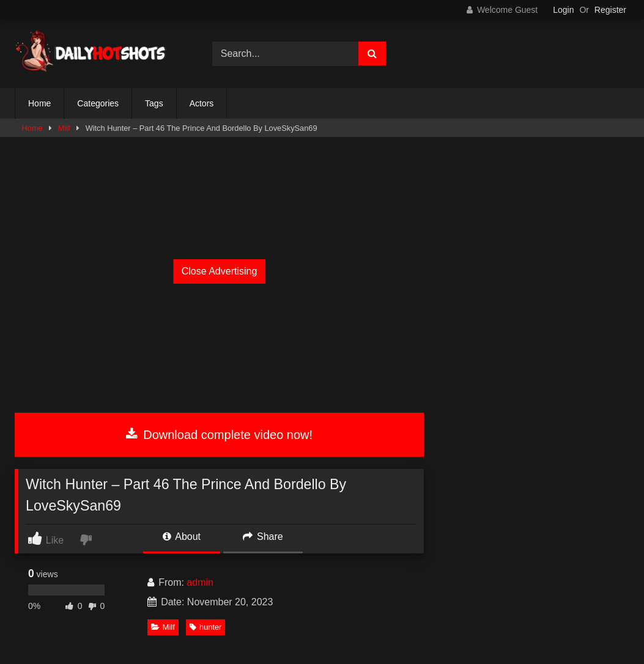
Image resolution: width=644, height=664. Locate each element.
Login (563, 10)
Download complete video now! (219, 435)
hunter (205, 627)
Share (263, 537)
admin (200, 582)
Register (610, 10)
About (182, 537)
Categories (98, 103)
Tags (154, 103)
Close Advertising (220, 271)
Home (39, 103)
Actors (202, 103)
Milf (64, 128)
